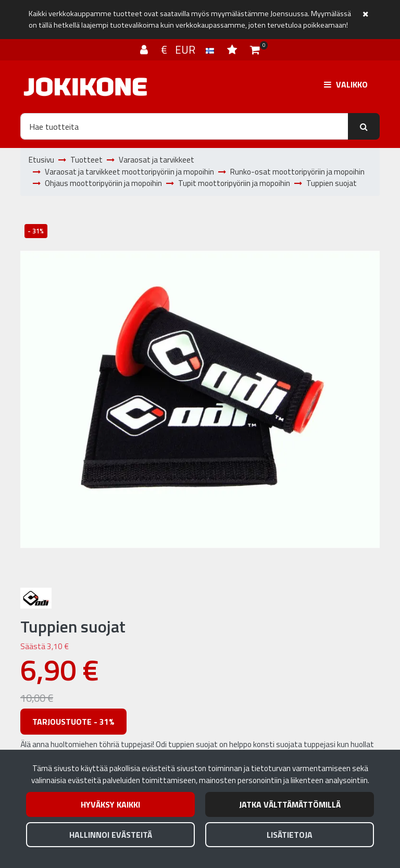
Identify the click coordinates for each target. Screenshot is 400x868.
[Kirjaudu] (145, 49)
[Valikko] (346, 84)
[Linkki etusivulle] (85, 87)
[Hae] (184, 126)
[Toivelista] (233, 49)
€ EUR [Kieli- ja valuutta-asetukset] (189, 49)
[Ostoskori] (255, 49)
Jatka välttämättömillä (290, 804)
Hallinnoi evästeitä (111, 835)
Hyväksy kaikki (110, 804)
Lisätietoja (290, 835)
